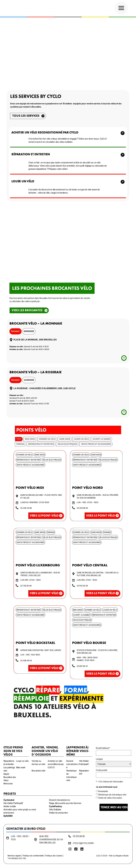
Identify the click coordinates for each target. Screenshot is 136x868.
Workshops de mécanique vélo (112, 795)
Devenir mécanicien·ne (59, 800)
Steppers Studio (122, 856)
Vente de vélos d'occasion (110, 798)
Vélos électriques (67, 444)
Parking (20, 444)
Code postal (101, 770)
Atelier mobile (10, 806)
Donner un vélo (47, 439)
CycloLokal (9, 800)
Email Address (103, 748)
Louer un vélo (81, 439)
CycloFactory (56, 806)
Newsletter (103, 791)
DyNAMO (8, 816)
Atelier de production (59, 813)
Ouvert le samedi (101, 439)
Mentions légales (14, 856)
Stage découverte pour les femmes (65, 803)
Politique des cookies (54, 856)
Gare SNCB (65, 439)
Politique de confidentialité (33, 856)
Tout (19, 439)
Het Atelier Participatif (13, 803)
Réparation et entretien (41, 444)
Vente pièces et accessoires (96, 444)
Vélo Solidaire (55, 809)
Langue (99, 759)
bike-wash (30, 439)
